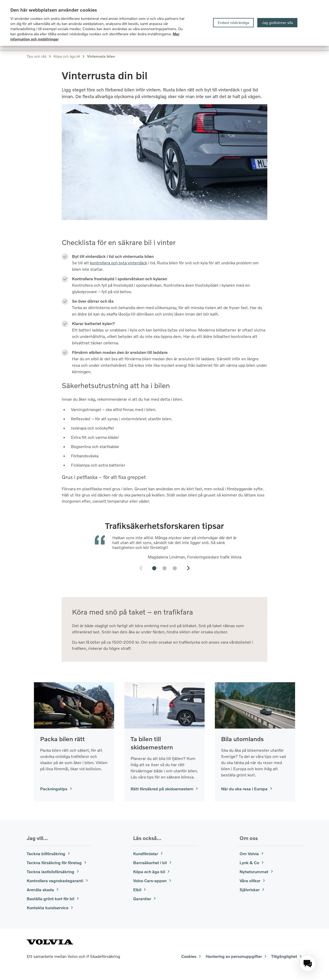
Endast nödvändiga (233, 23)
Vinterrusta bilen (101, 56)
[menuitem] (308, 963)
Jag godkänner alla (277, 23)
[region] (164, 23)
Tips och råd (39, 56)
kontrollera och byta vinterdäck (118, 263)
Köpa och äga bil (69, 56)
